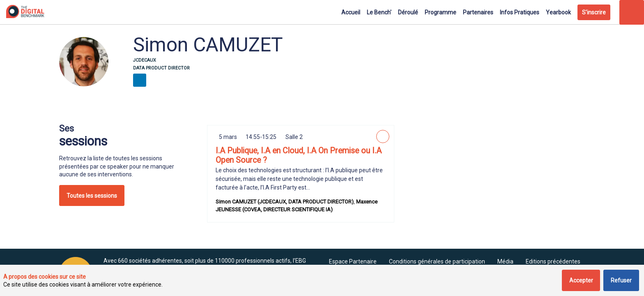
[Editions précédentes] (553, 261)
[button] (594, 12)
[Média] (505, 261)
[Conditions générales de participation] (437, 261)
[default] (353, 261)
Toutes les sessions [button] (92, 196)
